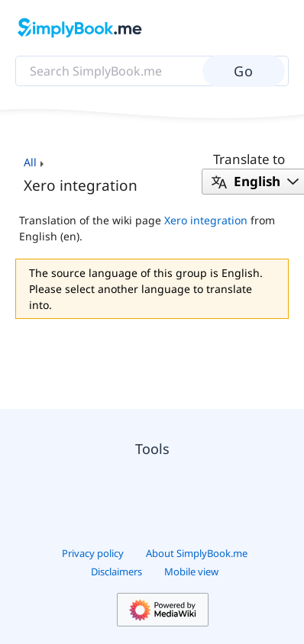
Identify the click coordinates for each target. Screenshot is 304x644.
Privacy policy (93, 553)
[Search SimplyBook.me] (152, 71)
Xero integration (206, 220)
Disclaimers (116, 572)
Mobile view (191, 572)
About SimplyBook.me (197, 553)
